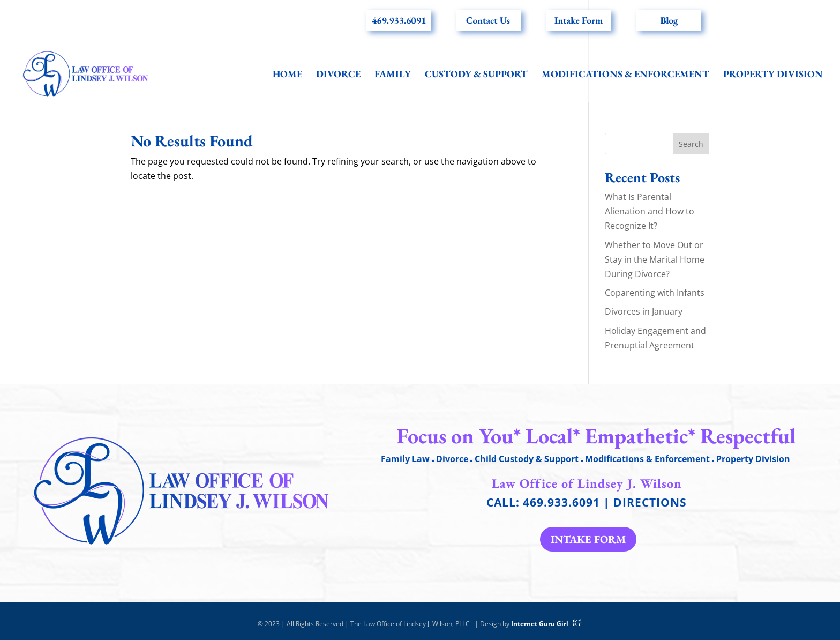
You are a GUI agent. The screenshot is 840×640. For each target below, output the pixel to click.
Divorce (338, 75)
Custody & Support (476, 75)
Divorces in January (644, 311)
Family (393, 75)
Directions (650, 502)
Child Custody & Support (527, 459)
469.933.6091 (561, 502)
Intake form (588, 539)
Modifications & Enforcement (625, 75)
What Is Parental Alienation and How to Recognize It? (650, 211)
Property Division (773, 75)
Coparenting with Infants (655, 293)
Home (287, 75)
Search (691, 144)
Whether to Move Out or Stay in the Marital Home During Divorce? (655, 259)
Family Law (405, 459)
